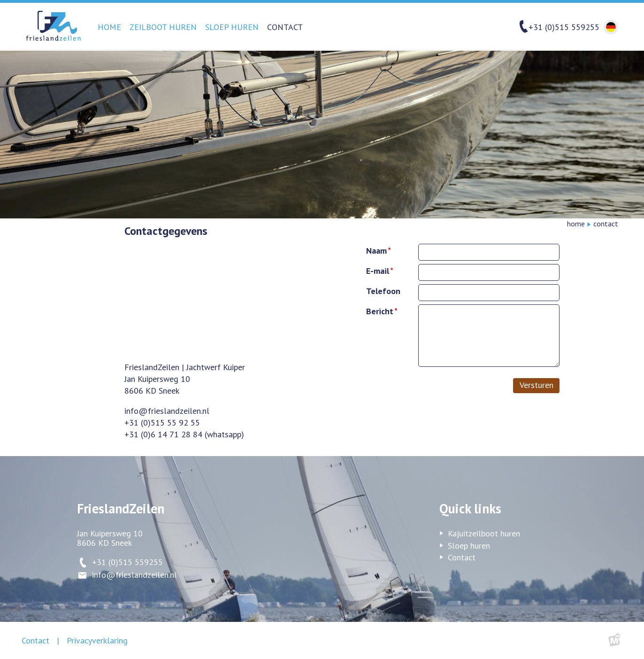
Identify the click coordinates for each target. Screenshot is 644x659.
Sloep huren (232, 27)
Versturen (537, 385)
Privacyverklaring (97, 640)
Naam (376, 251)
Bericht (380, 311)
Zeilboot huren (163, 27)
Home (109, 27)
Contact (285, 27)
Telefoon (383, 291)
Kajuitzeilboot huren (484, 534)
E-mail (378, 271)
